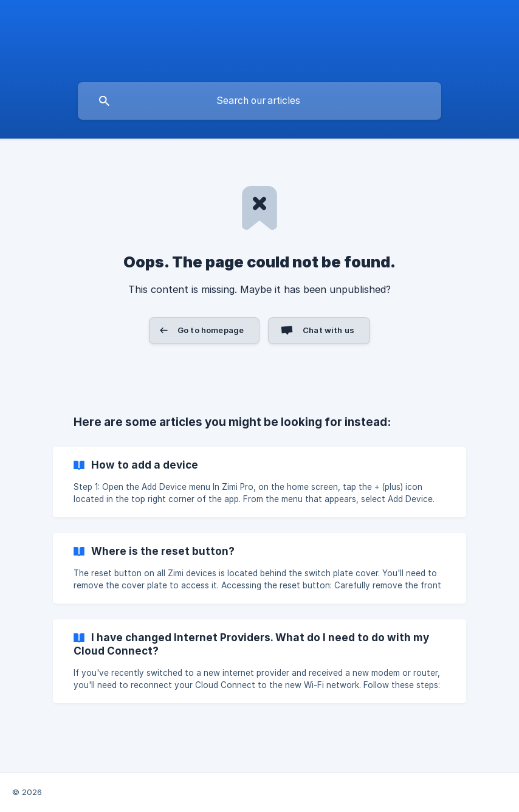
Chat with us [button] (328, 330)
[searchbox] (259, 101)
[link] (259, 482)
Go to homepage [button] (211, 330)
